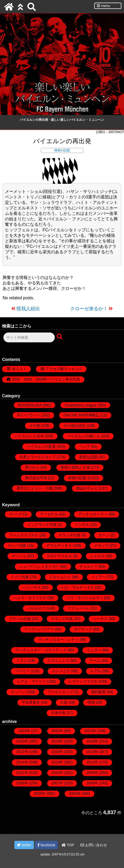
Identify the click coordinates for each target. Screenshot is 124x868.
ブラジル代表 (20, 619)
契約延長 (98, 692)
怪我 (91, 702)
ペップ (85, 446)
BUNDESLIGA (30, 405)
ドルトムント (60, 577)
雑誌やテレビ (87, 488)
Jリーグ (16, 514)
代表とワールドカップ (38, 457)
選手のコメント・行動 (35, 488)
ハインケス (32, 587)
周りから (32, 467)
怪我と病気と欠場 (75, 467)
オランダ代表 (69, 535)
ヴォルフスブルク (24, 535)
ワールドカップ (60, 692)
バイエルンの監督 (41, 446)
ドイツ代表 (20, 577)
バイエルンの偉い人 (84, 436)
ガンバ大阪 (17, 545)
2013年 (57, 762)
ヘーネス (100, 619)
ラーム (95, 660)
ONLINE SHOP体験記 (81, 415)
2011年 (22, 773)
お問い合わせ (94, 845)
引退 (64, 702)
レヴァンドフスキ (83, 681)
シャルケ (97, 556)
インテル (82, 525)
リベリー (22, 671)
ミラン (22, 660)
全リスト (19, 369)
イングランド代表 (42, 525)
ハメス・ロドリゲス (30, 598)
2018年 (92, 741)
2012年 (92, 762)
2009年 (92, 773)
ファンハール (78, 608)
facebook (46, 845)
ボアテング (83, 629)
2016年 (57, 752)
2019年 (57, 741)
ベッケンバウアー (39, 629)
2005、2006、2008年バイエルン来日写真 (46, 379)
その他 (35, 426)
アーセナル (49, 514)
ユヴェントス (58, 660)
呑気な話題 (88, 457)
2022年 (57, 731)
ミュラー (94, 650)
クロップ (101, 545)
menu (104, 6)
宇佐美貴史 (31, 702)
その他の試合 (74, 426)
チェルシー (88, 566)
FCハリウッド (29, 415)
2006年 (92, 783)
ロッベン (18, 692)
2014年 (22, 762)
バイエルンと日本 (29, 436)
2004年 (75, 794)
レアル (96, 671)
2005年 (40, 794)
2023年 (24, 731)
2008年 (22, 783)
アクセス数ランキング (64, 369)
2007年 (57, 783)
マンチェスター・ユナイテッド (41, 650)
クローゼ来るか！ (89, 309)
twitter (24, 845)
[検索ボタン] (60, 337)
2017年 (22, 752)
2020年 (22, 741)
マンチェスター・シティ (58, 640)
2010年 (57, 773)
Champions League (81, 405)
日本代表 (58, 713)
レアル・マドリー (32, 681)
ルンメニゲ (61, 671)
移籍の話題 (62, 150)
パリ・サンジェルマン (85, 598)
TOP (68, 845)
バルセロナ (36, 608)
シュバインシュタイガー (39, 566)
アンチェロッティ (93, 514)
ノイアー (98, 577)
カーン (104, 535)
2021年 (90, 731)
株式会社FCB (36, 478)
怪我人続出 (28, 309)
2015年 (92, 752)
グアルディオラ (59, 545)
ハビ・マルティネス (78, 587)
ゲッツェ (19, 556)
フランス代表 (62, 619)
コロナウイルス (59, 556)
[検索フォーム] (29, 337)
